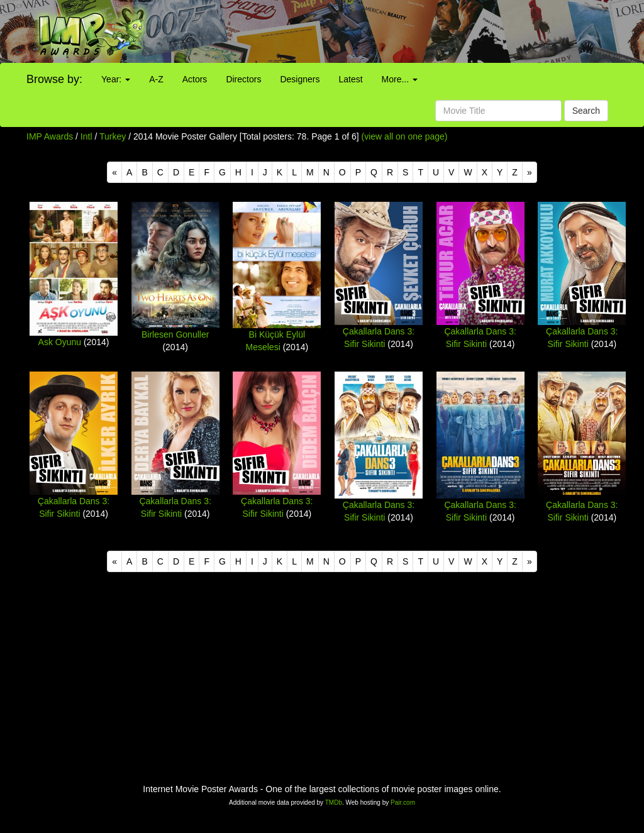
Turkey (113, 136)
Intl (86, 136)
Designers (300, 79)
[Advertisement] (402, 31)
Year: (116, 79)
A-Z (156, 79)
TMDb (334, 803)
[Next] (530, 172)
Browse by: (54, 79)
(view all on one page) (405, 136)
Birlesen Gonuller (175, 334)
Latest (350, 79)
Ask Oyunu (60, 342)
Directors (243, 79)
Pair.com (403, 803)
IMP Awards (50, 136)
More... (400, 79)
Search (586, 111)
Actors (195, 79)
